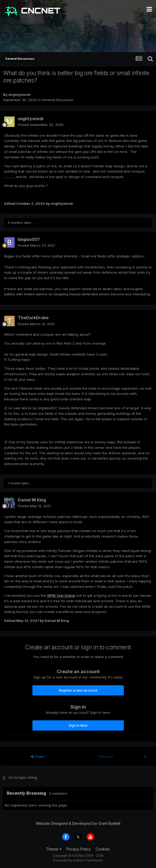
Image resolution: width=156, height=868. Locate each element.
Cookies (103, 849)
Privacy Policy (79, 849)
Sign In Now (78, 725)
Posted (41, 125)
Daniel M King (32, 500)
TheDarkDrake (33, 318)
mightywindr (20, 95)
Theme (54, 849)
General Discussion (57, 100)
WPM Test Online (61, 595)
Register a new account (78, 690)
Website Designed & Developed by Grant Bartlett (78, 823)
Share (38, 756)
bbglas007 (29, 239)
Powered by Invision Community (78, 860)
